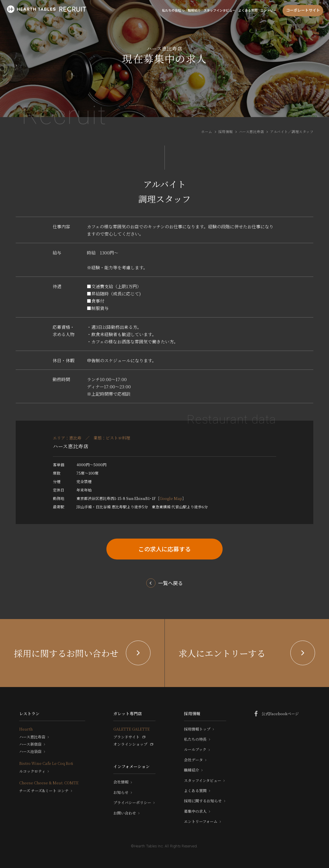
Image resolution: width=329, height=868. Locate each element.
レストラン (29, 713)
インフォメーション (132, 766)
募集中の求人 (195, 811)
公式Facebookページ (280, 714)
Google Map (171, 498)
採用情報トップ (197, 729)
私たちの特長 (195, 739)
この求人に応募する (164, 549)
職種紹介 (194, 10)
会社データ (193, 760)
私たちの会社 (171, 10)
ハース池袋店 (30, 752)
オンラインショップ (130, 744)
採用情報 (226, 131)
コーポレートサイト (303, 10)
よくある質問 (248, 10)
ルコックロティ (32, 771)
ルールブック (195, 749)
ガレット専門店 (128, 713)
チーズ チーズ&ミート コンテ (44, 791)
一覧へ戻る (170, 583)
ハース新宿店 (30, 744)
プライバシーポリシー (132, 803)
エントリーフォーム (201, 822)
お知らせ (121, 792)
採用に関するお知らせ (203, 801)
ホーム (206, 131)
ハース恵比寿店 (251, 131)
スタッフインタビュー (219, 10)
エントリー (268, 10)
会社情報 (121, 782)
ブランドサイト (126, 737)
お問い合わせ (125, 813)
